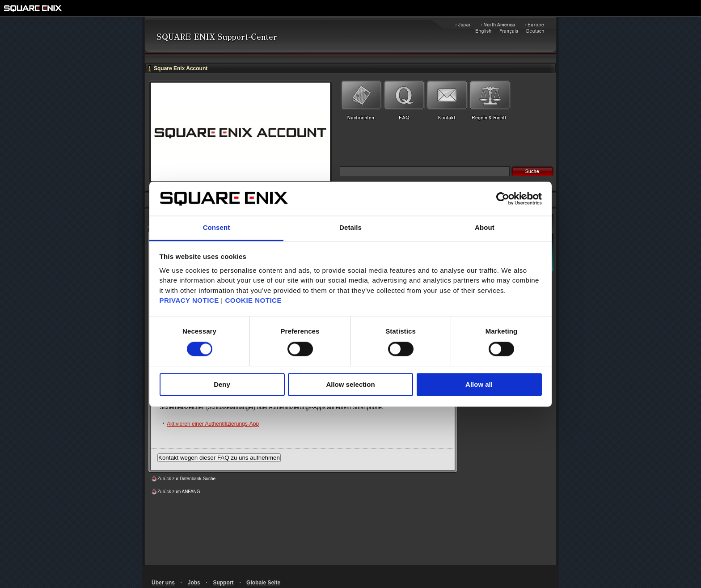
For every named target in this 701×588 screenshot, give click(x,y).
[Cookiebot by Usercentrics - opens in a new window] (503, 199)
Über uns (163, 583)
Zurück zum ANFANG (179, 492)
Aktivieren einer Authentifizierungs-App (213, 424)
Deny (222, 385)
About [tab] (485, 228)
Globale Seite (263, 583)
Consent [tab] (217, 228)
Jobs (194, 583)
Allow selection (350, 385)
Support (223, 583)
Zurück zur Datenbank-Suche (186, 479)
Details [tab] (350, 228)
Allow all (479, 385)
